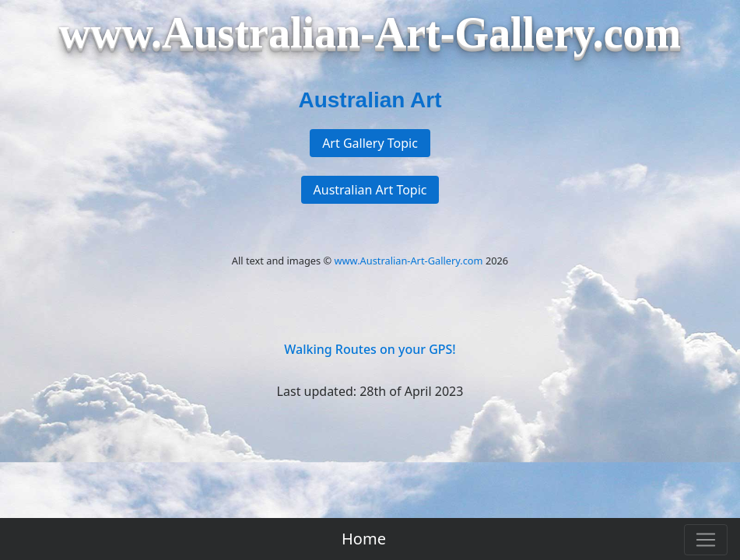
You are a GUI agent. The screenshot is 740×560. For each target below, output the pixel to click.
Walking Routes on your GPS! (370, 349)
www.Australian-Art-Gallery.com (409, 261)
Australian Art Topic (370, 190)
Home (364, 539)
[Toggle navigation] (706, 540)
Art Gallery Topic (370, 143)
